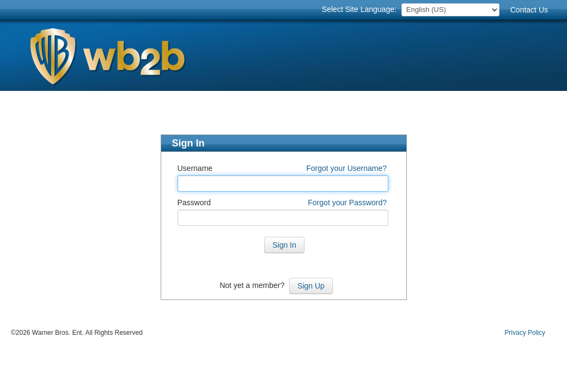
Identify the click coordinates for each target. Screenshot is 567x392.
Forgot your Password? (347, 203)
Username (195, 168)
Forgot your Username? (346, 168)
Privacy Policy (525, 333)
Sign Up (311, 286)
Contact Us (529, 10)
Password (194, 203)
